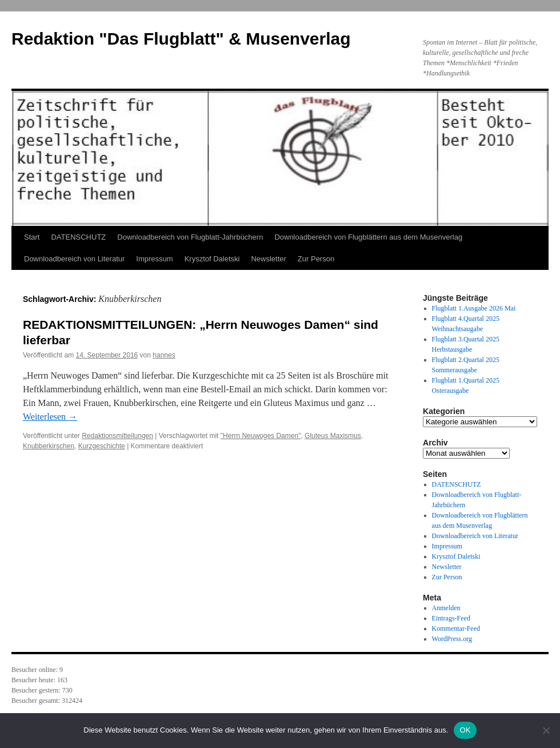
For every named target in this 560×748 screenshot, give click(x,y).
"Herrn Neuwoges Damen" (261, 436)
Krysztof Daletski (212, 259)
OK (465, 730)
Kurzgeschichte (102, 446)
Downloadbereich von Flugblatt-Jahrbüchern (190, 237)
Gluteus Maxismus (333, 436)
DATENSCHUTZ (78, 237)
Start (32, 237)
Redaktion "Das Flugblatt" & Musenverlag (181, 39)
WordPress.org (452, 639)
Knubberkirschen (49, 446)
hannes (164, 355)
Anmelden (446, 608)
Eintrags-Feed (451, 618)
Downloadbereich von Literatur (74, 259)
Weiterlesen (50, 417)
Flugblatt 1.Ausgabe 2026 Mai (474, 308)
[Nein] (546, 730)
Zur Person (316, 259)
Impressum (154, 259)
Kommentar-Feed (456, 628)
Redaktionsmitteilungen (117, 436)
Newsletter (268, 259)
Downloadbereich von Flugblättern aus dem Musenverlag (368, 237)
